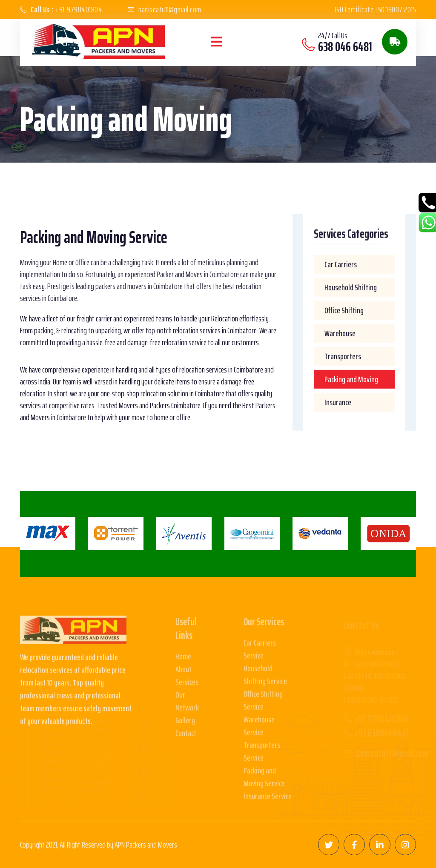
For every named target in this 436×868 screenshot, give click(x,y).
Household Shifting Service (265, 678)
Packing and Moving (351, 380)
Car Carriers (341, 265)
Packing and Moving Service (264, 780)
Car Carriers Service (260, 653)
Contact (186, 736)
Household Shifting (351, 288)
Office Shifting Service (263, 704)
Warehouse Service (259, 729)
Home (183, 660)
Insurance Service (268, 799)
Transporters (343, 357)
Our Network (187, 705)
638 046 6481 (345, 47)
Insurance (338, 403)
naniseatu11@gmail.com (170, 9)
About (184, 673)
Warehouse (340, 334)
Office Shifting (344, 311)
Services (187, 685)
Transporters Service (262, 755)
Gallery (185, 724)
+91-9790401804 (66, 9)
